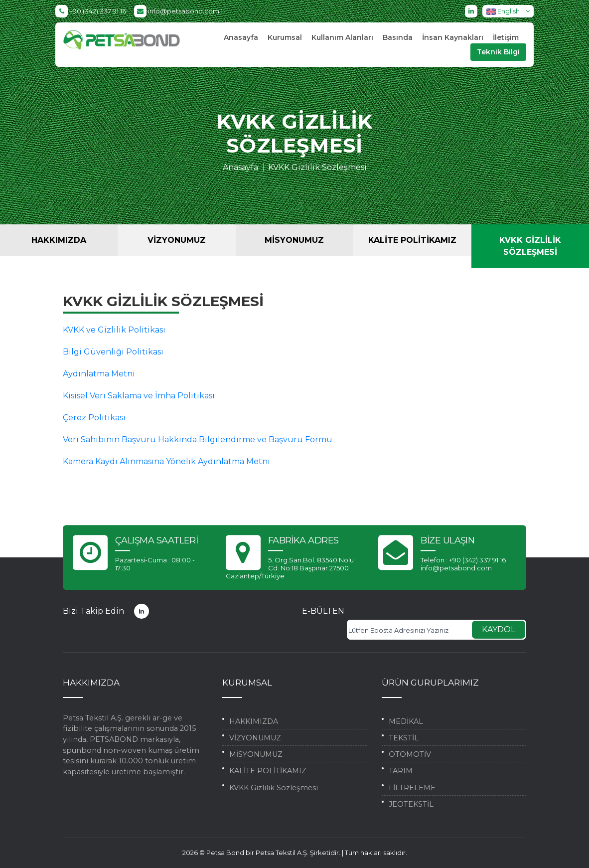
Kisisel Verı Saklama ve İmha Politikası (139, 396)
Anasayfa (241, 37)
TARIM (401, 771)
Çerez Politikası (94, 418)
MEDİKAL (406, 721)
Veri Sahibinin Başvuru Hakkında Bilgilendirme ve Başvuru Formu (198, 439)
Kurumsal (285, 37)
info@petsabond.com (177, 11)
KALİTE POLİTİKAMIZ (412, 240)
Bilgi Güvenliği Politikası (113, 352)
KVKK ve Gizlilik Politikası (114, 330)
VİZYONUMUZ (177, 240)
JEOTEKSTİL (411, 804)
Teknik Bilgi (498, 51)
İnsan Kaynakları (453, 37)
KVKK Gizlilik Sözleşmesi (317, 167)
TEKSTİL (404, 738)
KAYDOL (499, 629)
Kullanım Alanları (342, 37)
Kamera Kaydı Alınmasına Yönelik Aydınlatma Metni (166, 461)
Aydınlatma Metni (99, 374)
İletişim (506, 37)
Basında (398, 37)
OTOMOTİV (410, 754)
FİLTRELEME (412, 788)
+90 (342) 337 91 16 (91, 11)
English (510, 11)
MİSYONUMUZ (294, 240)
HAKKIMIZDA (59, 240)
